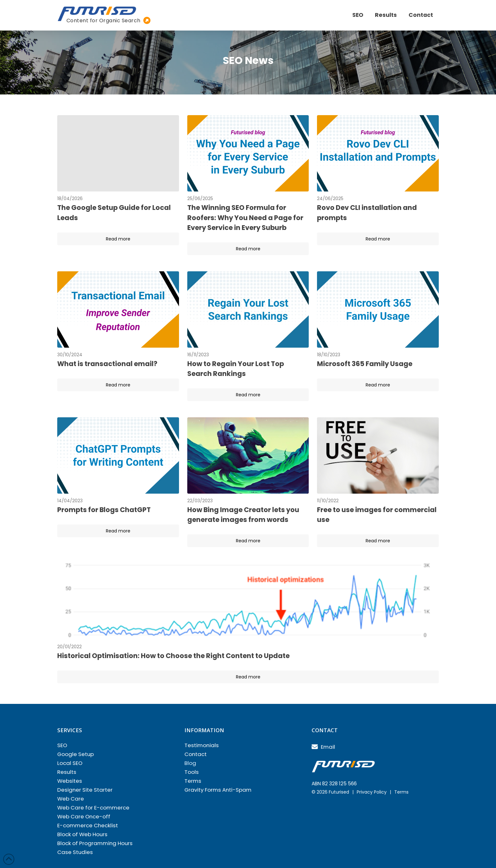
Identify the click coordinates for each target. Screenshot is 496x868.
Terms (401, 792)
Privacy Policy (372, 792)
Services (70, 730)
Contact (325, 730)
